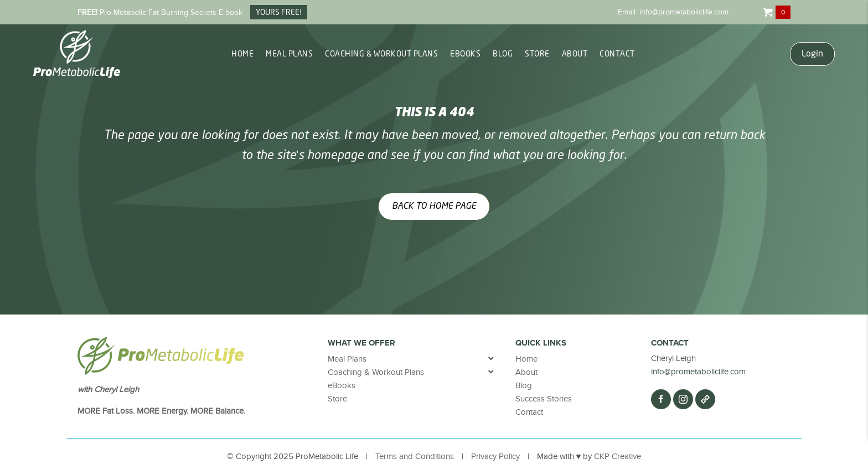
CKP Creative (618, 456)
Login (812, 54)
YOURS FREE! (279, 13)
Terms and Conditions (415, 456)
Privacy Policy (495, 456)
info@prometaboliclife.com (684, 12)
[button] (661, 399)
